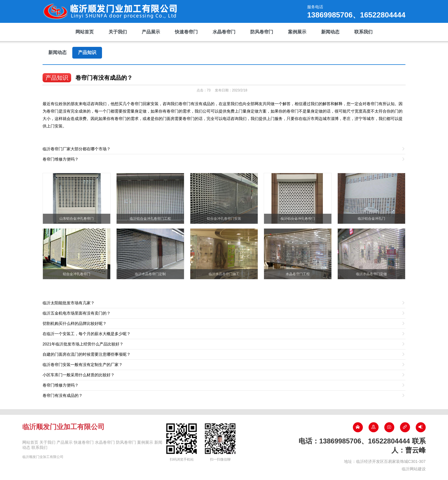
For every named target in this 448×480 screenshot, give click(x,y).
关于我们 (118, 32)
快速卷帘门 (186, 32)
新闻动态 (330, 32)
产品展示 (151, 32)
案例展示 (297, 32)
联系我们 (363, 32)
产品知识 (87, 52)
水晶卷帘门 (224, 32)
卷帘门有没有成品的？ (104, 78)
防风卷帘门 (262, 32)
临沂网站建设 (414, 469)
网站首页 (85, 32)
